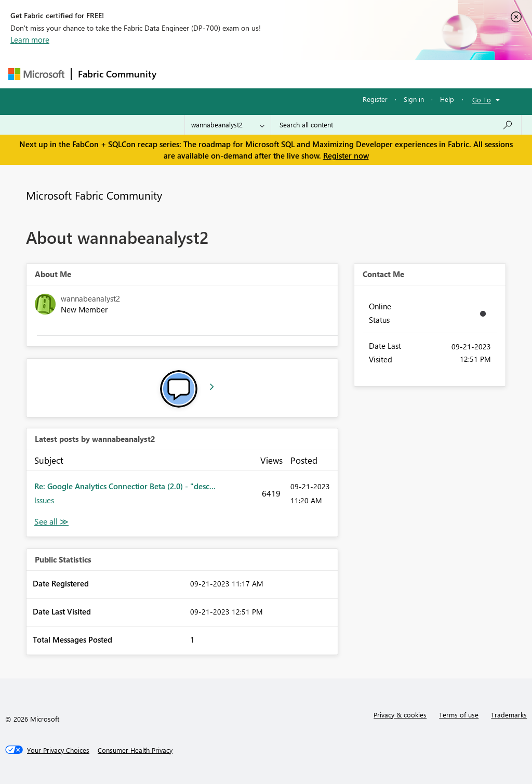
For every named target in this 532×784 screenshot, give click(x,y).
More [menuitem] (396, 74)
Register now (346, 155)
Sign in (414, 99)
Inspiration (226, 74)
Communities (315, 74)
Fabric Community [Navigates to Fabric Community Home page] (117, 74)
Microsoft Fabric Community (94, 195)
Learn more (30, 40)
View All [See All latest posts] (51, 522)
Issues (44, 500)
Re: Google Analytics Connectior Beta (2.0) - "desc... (125, 486)
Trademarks (509, 715)
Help (447, 99)
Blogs (361, 74)
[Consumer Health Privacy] (135, 750)
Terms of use (459, 715)
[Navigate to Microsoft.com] (36, 74)
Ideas (268, 74)
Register (375, 99)
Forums (180, 74)
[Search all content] (396, 125)
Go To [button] (482, 100)
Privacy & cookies (400, 715)
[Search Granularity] (228, 125)
